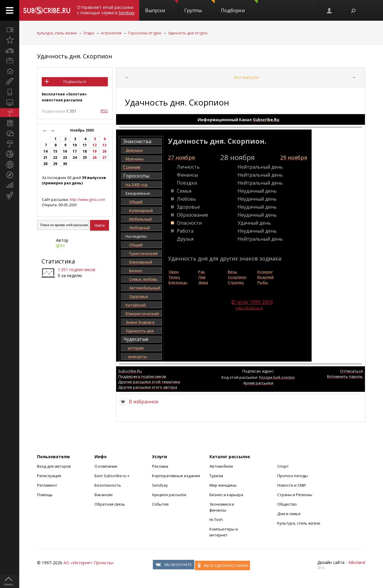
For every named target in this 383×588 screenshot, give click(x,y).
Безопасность (108, 485)
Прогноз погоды (293, 476)
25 (85, 158)
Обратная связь (110, 504)
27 (104, 158)
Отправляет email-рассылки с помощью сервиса (106, 10)
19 (94, 151)
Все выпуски (246, 77)
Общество (287, 504)
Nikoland (357, 562)
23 (65, 158)
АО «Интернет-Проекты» (89, 563)
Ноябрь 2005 (82, 130)
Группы (199, 7)
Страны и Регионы (295, 495)
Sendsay (160, 485)
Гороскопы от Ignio (145, 33)
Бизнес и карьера (226, 495)
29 (55, 164)
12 (94, 145)
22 (55, 158)
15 (55, 151)
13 (104, 145)
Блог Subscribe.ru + (112, 476)
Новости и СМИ (291, 485)
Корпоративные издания (176, 476)
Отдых (89, 33)
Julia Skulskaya (249, 308)
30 (65, 164)
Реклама (160, 466)
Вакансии (104, 495)
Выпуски (162, 7)
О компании (106, 466)
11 (85, 145)
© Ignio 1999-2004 (252, 302)
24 (75, 158)
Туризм (216, 476)
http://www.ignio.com (87, 200)
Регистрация (49, 476)
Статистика (58, 261)
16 (65, 151)
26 (94, 158)
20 (104, 151)
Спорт (283, 466)
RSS (104, 111)
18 (85, 151)
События (160, 504)
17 (75, 151)
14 (45, 151)
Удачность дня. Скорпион (75, 56)
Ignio (60, 245)
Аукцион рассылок (169, 495)
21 (45, 158)
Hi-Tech (216, 520)
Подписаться (75, 82)
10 (75, 145)
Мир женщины (223, 485)
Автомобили (221, 466)
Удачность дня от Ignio (188, 33)
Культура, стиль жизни (57, 33)
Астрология (111, 33)
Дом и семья (289, 514)
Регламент (47, 485)
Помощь (45, 495)
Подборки (239, 7)
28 (45, 164)
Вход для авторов (54, 466)
